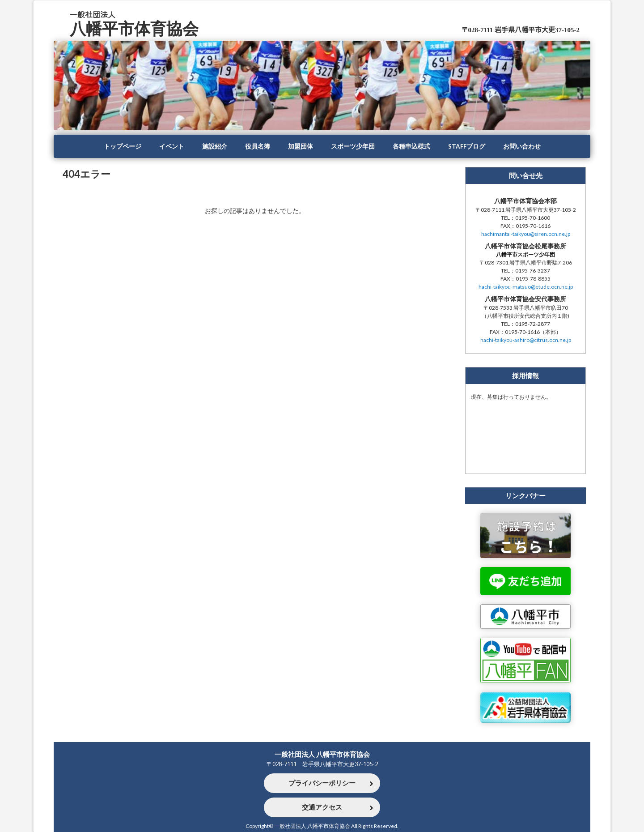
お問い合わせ (522, 146)
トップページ (123, 146)
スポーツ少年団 (353, 146)
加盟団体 (301, 146)
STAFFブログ (467, 146)
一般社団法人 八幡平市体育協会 (322, 754)
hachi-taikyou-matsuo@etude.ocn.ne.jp (526, 287)
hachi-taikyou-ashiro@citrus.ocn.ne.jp (526, 340)
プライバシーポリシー (322, 783)
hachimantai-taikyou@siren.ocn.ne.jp (526, 234)
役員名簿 (258, 146)
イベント (172, 146)
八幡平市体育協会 (134, 28)
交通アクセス (322, 807)
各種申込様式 (411, 146)
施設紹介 (215, 146)
